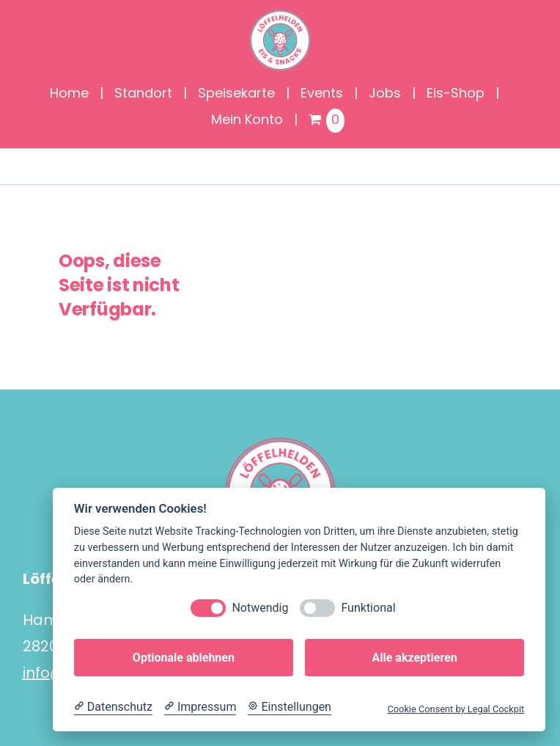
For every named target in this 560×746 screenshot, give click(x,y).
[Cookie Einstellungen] (290, 707)
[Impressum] (200, 707)
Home (69, 94)
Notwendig (260, 608)
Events (322, 94)
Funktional (368, 608)
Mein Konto (247, 121)
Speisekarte (236, 94)
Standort (143, 94)
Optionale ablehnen (184, 658)
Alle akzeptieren (414, 658)
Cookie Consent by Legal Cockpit (456, 709)
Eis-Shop (456, 94)
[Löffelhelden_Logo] (280, 15)
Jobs (385, 94)
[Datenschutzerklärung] (113, 707)
